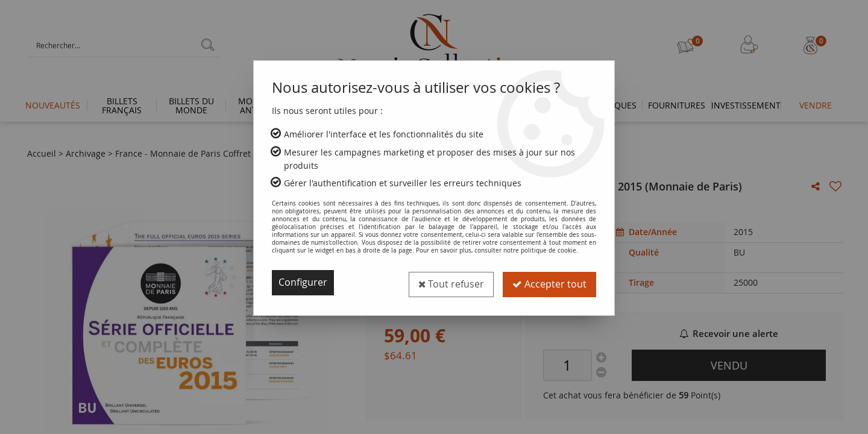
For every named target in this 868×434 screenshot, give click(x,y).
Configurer (303, 283)
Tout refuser (451, 283)
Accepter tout (549, 283)
